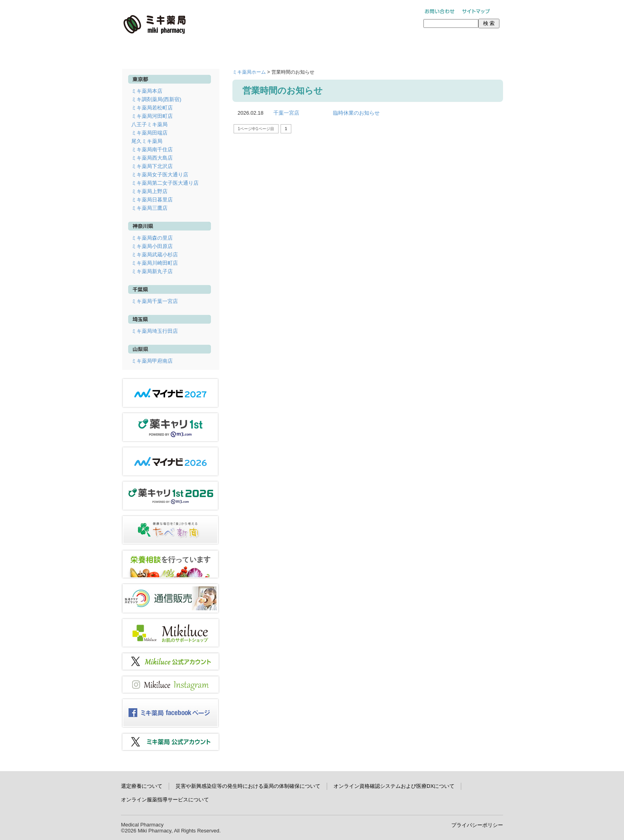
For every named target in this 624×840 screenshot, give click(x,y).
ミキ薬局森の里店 (152, 238)
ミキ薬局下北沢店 (152, 166)
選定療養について (142, 786)
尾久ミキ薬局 (147, 141)
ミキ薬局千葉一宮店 (155, 301)
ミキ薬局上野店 (149, 191)
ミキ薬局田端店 (149, 133)
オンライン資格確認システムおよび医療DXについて (394, 786)
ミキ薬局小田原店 (152, 246)
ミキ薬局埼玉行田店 (155, 331)
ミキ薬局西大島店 (152, 158)
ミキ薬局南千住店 (152, 149)
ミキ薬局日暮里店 (152, 200)
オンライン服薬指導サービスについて (165, 800)
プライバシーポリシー (477, 825)
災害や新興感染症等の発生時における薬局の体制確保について (248, 786)
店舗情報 (236, 51)
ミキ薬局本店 (147, 91)
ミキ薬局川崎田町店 (155, 263)
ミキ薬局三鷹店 (149, 208)
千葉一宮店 (286, 113)
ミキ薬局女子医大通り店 (160, 175)
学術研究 (465, 51)
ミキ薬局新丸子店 (152, 271)
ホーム (159, 51)
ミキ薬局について (312, 51)
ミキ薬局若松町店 (152, 108)
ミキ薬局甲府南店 (152, 361)
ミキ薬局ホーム (249, 72)
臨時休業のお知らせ (356, 113)
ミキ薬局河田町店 (152, 116)
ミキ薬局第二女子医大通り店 (165, 183)
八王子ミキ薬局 (149, 124)
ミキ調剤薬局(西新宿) (156, 99)
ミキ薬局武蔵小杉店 (155, 255)
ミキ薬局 (155, 24)
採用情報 (388, 51)
